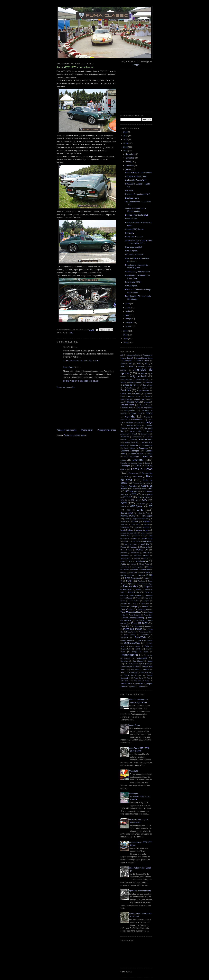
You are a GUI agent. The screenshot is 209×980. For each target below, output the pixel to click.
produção (145, 604)
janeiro (129, 326)
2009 (126, 339)
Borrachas (149, 382)
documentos (138, 437)
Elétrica (133, 440)
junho (128, 307)
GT (151, 489)
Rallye (138, 649)
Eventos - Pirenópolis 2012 (136, 215)
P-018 (149, 575)
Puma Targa (131, 632)
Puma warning (130, 635)
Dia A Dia (129, 190)
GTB (134, 494)
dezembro (130, 154)
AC (122, 355)
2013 (126, 147)
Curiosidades (137, 420)
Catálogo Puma (133, 402)
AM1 (131, 364)
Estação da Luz (136, 454)
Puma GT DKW (139, 623)
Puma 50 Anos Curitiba (130, 612)
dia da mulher (136, 431)
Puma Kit (149, 626)
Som (122, 672)
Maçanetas (148, 541)
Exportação (125, 466)
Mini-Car (146, 553)
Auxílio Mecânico (126, 379)
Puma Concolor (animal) (134, 618)
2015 (126, 139)
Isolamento (124, 524)
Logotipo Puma (147, 538)
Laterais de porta (143, 530)
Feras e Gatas (131, 219)
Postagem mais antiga (107, 430)
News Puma (144, 564)
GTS (140, 510)
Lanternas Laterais (142, 527)
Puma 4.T (146, 606)
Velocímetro (139, 684)
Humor (127, 519)
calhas (145, 388)
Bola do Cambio (136, 382)
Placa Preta (133, 592)
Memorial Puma (126, 550)
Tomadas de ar (126, 684)
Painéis (129, 581)
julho (128, 304)
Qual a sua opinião (145, 640)
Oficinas (123, 573)
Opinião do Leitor (127, 575)
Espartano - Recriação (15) (139, 891)
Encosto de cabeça (131, 443)
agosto (129, 169)
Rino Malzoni (138, 661)
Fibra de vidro (147, 473)
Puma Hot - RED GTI (134, 237)
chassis (147, 402)
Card (122, 396)
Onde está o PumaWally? (136, 180)
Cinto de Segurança (144, 408)
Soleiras (146, 669)
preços (146, 601)
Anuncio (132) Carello (134, 229)
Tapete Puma (138, 678)
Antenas (123, 370)
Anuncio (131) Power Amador (137, 272)
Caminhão (126, 390)
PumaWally (140, 637)
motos (123, 561)
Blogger (136, 65)
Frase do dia (137, 483)
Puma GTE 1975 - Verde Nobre (138, 173)
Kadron (147, 524)
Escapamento (147, 445)
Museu (123, 564)
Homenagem (147, 516)
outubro (129, 162)
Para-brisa (141, 581)
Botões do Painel (131, 385)
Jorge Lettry (136, 524)
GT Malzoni (131, 491)
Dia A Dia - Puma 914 (134, 255)
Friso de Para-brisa (129, 486)
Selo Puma (145, 664)
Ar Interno (142, 374)
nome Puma (125, 567)
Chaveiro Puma (127, 405)
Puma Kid (138, 626)
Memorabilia (145, 547)
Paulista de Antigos (146, 584)
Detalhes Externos (133, 425)
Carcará (147, 393)
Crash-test (124, 420)
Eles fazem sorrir (132, 198)
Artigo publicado (139, 376)
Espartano (143, 448)
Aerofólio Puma (143, 361)
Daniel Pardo (69, 367)
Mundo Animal (142, 561)
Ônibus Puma (145, 573)
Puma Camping (134, 615)
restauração (142, 658)
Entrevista (134, 445)
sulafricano (133, 672)
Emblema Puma (146, 439)
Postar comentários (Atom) (75, 435)
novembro (130, 158)
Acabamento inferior (133, 355)
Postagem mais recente (67, 430)
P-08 (146, 578)
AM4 (122, 366)
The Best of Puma (142, 681)
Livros (135, 538)
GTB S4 (134, 500)
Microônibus (135, 553)
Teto (148, 678)
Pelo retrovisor (131, 586)
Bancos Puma (142, 379)
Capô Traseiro (126, 393)
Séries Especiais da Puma (130, 667)
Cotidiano (147, 417)
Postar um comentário (66, 387)
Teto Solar (125, 681)
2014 (126, 143)
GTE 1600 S (141, 504)
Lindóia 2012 (125, 536)
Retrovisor (124, 661)
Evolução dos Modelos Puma (131, 463)
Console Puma (137, 413)
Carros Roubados (126, 399)
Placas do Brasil (135, 595)
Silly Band (135, 669)
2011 (126, 331)
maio (128, 311)
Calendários (130, 388)
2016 (126, 136)
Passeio (133, 584)
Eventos (138, 460)
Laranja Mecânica (127, 530)
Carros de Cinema (144, 396)
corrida (130, 416)
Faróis (138, 466)
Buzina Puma (148, 385)
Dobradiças (125, 437)
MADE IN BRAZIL (131, 544)
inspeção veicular (140, 519)
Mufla (131, 561)
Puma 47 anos (127, 609)
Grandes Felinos (139, 489)
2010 (126, 335)
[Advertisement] (78, 408)
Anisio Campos (144, 366)
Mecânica (133, 547)
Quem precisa (135, 646)
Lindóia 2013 (139, 536)
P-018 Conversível (133, 578)
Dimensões (145, 434)
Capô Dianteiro (143, 391)
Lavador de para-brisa (129, 533)
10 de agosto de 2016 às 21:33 (81, 381)
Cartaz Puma (140, 399)
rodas (150, 661)
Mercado (124, 553)
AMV (131, 366)
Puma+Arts (145, 635)
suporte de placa (147, 672)
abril (128, 315)
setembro (130, 165)
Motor (146, 558)
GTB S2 (128, 497)
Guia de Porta (144, 513)
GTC (145, 500)
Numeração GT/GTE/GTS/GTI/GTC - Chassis (139, 797)
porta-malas (134, 601)
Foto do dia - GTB (133, 282)
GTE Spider (136, 506)
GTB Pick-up (147, 494)
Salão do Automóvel (131, 664)
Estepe (150, 454)
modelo (137, 558)
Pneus (138, 598)
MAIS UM (145, 544)
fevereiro (130, 322)
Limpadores (145, 533)
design (149, 422)
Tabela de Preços (133, 675)
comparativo (130, 410)
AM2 (139, 364)
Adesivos (128, 361)
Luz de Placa (135, 541)
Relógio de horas (140, 652)
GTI (151, 506)
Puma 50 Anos (144, 609)
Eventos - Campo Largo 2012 (137, 194)
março (129, 319)
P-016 (140, 575)
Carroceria (131, 396)
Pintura (139, 590)
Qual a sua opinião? (134, 247)
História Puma (128, 516)
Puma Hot (125, 626)
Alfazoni (123, 364)
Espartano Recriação (130, 451)
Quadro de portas (127, 640)
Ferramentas (133, 473)
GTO (129, 510)
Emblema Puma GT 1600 (136, 176)
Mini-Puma (125, 555)
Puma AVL (129, 233)
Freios (148, 483)
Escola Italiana (129, 448)
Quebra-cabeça (132, 643)
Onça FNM (133, 573)
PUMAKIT (124, 637)
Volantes (142, 686)
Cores (149, 413)
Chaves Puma (144, 405)
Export (147, 463)
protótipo (134, 606)
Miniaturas (125, 558)
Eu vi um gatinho (131, 456)
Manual (123, 547)
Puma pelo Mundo (133, 629)
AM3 (147, 364)
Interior (135, 522)
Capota (137, 393)
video (133, 686)
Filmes (126, 477)
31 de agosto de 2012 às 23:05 (81, 361)
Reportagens (129, 655)
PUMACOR (133, 771)
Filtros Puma (137, 477)
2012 (126, 151)
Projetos (124, 606)
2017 (126, 132)
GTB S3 (124, 500)
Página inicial (87, 430)
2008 (126, 342)
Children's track (126, 408)
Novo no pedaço (138, 567)
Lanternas (125, 527)
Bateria (123, 382)
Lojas (125, 541)
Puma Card (148, 615)
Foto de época (131, 251)
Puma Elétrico (140, 621)
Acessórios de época (144, 358)
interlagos (147, 522)
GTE (71, 333)
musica (133, 564)
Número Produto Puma (141, 570)
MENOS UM (142, 550)
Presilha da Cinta (128, 604)
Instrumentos (125, 522)
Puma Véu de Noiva (146, 632)
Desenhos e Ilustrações (134, 423)
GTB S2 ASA (144, 497)
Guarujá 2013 (127, 513)
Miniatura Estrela (141, 555)
